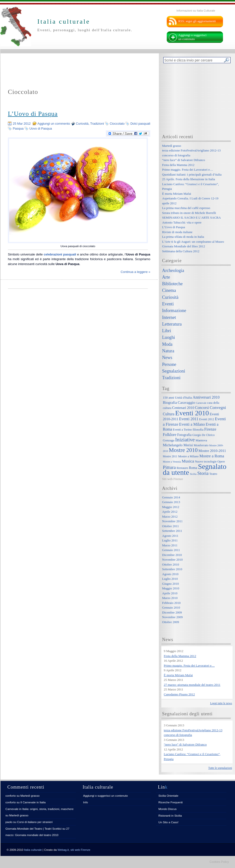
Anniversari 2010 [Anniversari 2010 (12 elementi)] (206, 397)
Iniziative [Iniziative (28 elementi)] (185, 440)
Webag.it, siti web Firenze (74, 850)
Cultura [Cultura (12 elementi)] (169, 414)
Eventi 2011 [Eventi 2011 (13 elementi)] (189, 419)
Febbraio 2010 (171, 603)
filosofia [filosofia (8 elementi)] (198, 429)
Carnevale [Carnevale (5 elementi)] (201, 403)
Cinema (169, 290)
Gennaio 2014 (171, 497)
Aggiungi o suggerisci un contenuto (192, 37)
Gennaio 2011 (171, 550)
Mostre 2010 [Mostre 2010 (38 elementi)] (183, 450)
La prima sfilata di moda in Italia (183, 237)
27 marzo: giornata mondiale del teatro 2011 (192, 685)
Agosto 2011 (170, 536)
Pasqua (18, 128)
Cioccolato (117, 124)
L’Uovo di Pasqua (33, 114)
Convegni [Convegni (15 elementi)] (218, 408)
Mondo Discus (167, 809)
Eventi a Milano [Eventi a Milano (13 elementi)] (192, 424)
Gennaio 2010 (171, 607)
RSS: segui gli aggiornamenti (197, 21)
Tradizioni (97, 124)
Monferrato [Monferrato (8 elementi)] (201, 445)
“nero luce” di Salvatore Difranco (184, 160)
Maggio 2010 (171, 588)
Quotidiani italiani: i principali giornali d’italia (192, 174)
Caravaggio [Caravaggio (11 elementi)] (186, 402)
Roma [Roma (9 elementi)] (193, 468)
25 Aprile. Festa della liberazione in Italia (189, 179)
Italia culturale (33, 850)
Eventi (168, 304)
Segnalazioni (174, 371)
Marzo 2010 (170, 598)
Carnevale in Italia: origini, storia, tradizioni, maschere (39, 809)
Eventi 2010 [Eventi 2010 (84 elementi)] (192, 413)
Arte (166, 277)
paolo (9, 822)
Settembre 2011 (172, 531)
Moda (167, 344)
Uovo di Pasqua (41, 128)
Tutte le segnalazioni (220, 768)
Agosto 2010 (170, 574)
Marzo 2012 (170, 516)
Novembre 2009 (172, 617)
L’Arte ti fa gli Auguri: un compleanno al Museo (193, 242)
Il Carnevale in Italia (33, 802)
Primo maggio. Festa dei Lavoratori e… (187, 170)
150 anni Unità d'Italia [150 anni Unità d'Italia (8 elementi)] (177, 397)
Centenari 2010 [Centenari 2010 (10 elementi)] (183, 408)
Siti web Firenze (173, 479)
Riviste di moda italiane (177, 232)
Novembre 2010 (172, 560)
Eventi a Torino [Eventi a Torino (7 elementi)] (182, 430)
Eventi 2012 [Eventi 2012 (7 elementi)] (207, 419)
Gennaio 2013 (171, 502)
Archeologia (173, 270)
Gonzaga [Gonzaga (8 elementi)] (169, 440)
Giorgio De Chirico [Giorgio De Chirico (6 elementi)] (203, 435)
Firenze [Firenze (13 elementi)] (210, 429)
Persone (169, 364)
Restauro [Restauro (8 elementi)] (182, 468)
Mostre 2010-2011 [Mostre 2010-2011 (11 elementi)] (212, 451)
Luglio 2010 (170, 579)
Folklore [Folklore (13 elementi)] (170, 435)
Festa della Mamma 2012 (178, 165)
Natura (168, 351)
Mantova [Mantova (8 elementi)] (201, 440)
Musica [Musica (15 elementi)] (188, 461)
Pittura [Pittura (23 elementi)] (169, 467)
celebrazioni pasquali (60, 254)
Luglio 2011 (170, 540)
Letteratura (172, 324)
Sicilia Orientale (168, 796)
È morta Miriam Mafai (177, 194)
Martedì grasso (172, 146)
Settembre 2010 (172, 569)
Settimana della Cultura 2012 (181, 251)
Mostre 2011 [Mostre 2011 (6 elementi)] (170, 456)
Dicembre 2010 (172, 555)
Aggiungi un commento (54, 124)
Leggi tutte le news (221, 703)
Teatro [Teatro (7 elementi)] (213, 474)
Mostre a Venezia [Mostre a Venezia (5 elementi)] (172, 462)
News (167, 358)
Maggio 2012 (171, 507)
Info (86, 802)
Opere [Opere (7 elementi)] (221, 462)
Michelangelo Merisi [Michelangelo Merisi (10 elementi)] (178, 445)
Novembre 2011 (172, 521)
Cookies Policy (219, 862)
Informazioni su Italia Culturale (196, 10)
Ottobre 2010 (171, 564)
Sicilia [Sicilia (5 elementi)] (193, 474)
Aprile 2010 (170, 593)
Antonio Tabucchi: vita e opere (182, 222)
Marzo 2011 (170, 545)
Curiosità (82, 124)
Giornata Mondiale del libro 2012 (184, 246)
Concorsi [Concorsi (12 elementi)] (202, 408)
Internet (169, 317)
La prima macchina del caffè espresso (186, 208)
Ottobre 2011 (170, 526)
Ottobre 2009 (171, 622)
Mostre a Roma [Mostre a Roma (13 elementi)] (212, 456)
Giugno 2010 (170, 584)
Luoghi (169, 337)
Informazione (174, 311)
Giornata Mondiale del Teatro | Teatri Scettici (34, 829)
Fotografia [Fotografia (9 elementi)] (184, 435)
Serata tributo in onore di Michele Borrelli (189, 213)
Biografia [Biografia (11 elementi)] (170, 402)
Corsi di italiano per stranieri (35, 822)
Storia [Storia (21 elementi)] (203, 473)
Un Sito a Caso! (168, 822)
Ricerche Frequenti (171, 802)
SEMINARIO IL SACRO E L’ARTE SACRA (191, 217)
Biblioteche (172, 284)
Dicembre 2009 (172, 612)
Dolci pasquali (140, 124)
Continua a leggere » (135, 272)
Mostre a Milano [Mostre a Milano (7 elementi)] (188, 456)
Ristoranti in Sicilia (170, 816)
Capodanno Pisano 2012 (179, 694)
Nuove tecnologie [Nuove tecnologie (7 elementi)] (206, 462)
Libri (166, 331)
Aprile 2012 (170, 512)
